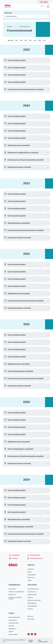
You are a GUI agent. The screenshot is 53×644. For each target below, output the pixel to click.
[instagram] (32, 634)
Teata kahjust (44, 2)
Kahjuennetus (12, 595)
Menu (48, 6)
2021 (35, 40)
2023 (26, 40)
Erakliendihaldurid (32, 606)
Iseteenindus (14, 555)
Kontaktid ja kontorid (33, 589)
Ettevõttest (31, 569)
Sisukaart (11, 632)
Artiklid (29, 581)
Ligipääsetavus (13, 629)
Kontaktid (13, 558)
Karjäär (29, 572)
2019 (44, 40)
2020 (40, 40)
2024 (21, 40)
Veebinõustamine (32, 595)
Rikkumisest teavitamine (34, 600)
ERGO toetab (31, 578)
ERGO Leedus (31, 619)
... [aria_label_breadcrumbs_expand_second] (16, 27)
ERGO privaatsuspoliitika (43, 641)
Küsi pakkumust (32, 592)
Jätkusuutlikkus (32, 575)
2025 (17, 40)
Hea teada (11, 626)
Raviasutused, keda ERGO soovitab (15, 598)
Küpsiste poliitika (13, 634)
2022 (30, 40)
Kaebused (30, 598)
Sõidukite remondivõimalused (16, 592)
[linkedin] (35, 634)
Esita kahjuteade (33, 555)
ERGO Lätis (30, 616)
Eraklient (9, 27)
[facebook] (29, 634)
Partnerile (30, 609)
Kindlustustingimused (35, 558)
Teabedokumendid (13, 623)
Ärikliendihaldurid (32, 603)
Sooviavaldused (13, 620)
